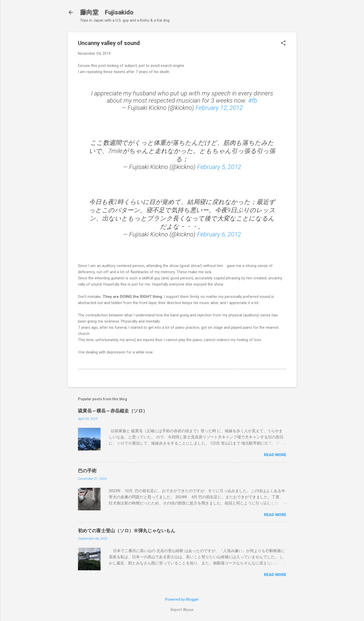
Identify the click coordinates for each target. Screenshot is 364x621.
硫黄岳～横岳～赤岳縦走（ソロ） (113, 411)
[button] (283, 43)
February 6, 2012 (219, 234)
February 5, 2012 (219, 167)
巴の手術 (87, 471)
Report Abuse (182, 610)
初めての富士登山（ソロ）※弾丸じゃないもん (127, 531)
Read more (275, 455)
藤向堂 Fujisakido (107, 12)
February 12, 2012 (219, 108)
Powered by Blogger (182, 599)
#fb (253, 101)
